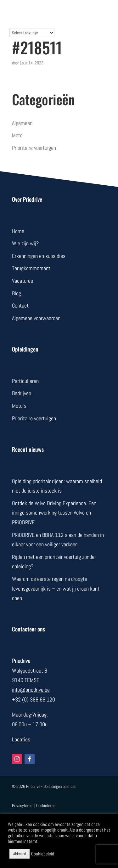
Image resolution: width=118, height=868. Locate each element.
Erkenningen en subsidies (39, 256)
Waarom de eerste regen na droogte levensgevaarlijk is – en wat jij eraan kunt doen (56, 588)
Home (18, 231)
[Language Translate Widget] (32, 33)
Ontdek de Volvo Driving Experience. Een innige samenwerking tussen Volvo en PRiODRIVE (54, 513)
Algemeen (22, 123)
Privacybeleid (23, 805)
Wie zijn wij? (25, 243)
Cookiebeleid (46, 805)
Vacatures (22, 281)
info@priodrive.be (31, 690)
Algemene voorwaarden (36, 318)
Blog (17, 293)
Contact (20, 306)
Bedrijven (22, 393)
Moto (17, 135)
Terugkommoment (31, 268)
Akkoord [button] (20, 854)
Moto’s (19, 406)
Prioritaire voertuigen (34, 148)
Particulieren (25, 381)
